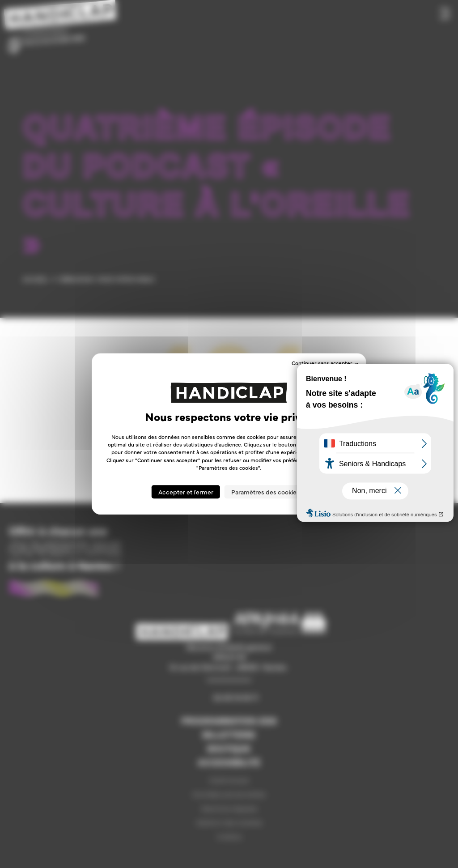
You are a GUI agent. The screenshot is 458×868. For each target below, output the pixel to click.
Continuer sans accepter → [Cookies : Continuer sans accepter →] (325, 363)
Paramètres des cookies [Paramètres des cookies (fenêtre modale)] (265, 492)
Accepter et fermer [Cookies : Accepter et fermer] (186, 492)
